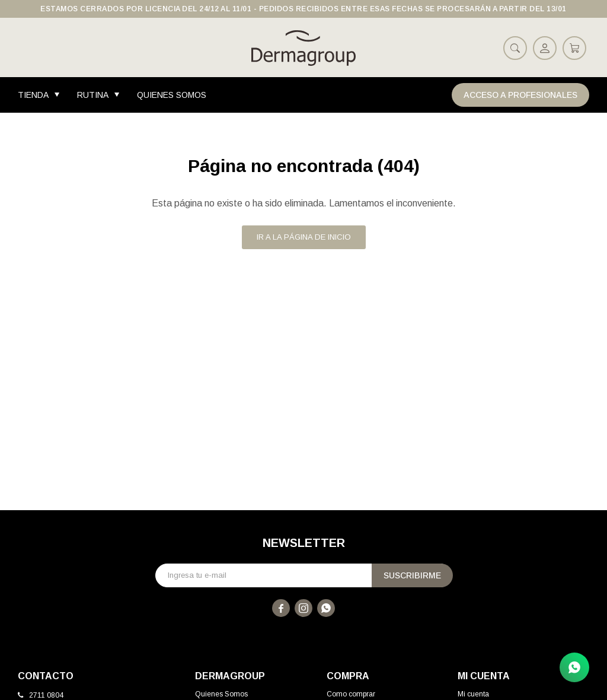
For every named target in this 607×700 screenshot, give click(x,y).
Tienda (33, 95)
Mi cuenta (473, 694)
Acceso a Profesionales (520, 95)
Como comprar (351, 694)
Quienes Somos (172, 95)
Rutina (93, 95)
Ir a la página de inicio (304, 237)
